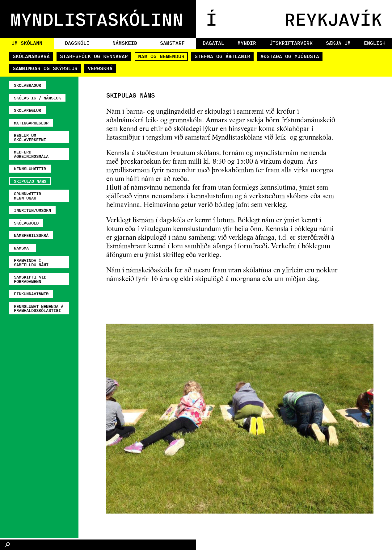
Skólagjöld (26, 223)
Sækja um (338, 43)
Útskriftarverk (291, 43)
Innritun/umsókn (32, 210)
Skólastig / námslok (37, 98)
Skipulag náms (30, 181)
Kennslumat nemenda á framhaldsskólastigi (39, 308)
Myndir (247, 43)
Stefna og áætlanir (222, 56)
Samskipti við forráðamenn (30, 279)
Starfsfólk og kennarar (94, 56)
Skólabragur (27, 85)
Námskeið (125, 43)
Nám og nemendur (161, 56)
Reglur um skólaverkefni (30, 137)
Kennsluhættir (30, 168)
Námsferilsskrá (31, 235)
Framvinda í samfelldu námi (31, 262)
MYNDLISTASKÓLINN (97, 19)
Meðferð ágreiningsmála (31, 154)
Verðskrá (100, 68)
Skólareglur (27, 110)
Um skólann (27, 43)
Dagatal (213, 43)
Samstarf (172, 43)
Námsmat (23, 248)
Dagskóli (77, 43)
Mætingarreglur (31, 123)
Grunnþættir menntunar (27, 196)
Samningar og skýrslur (45, 68)
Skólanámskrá (31, 56)
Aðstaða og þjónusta (290, 56)
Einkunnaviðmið (31, 294)
